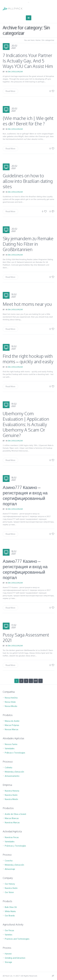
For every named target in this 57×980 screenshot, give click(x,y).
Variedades (10, 748)
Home (38, 40)
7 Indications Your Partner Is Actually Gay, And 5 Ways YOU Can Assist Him (28, 61)
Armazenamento (12, 776)
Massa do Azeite (12, 721)
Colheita (8, 767)
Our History (10, 884)
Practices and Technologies (17, 939)
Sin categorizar (48, 40)
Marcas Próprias (12, 725)
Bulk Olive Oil (11, 907)
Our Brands (10, 916)
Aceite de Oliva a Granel (15, 814)
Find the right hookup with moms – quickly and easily (28, 359)
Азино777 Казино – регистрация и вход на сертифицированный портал (25, 495)
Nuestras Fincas (12, 837)
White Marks (10, 911)
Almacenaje (10, 869)
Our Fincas (9, 930)
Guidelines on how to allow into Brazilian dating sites (28, 181)
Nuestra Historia (12, 791)
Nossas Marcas (12, 729)
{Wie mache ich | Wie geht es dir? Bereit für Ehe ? (28, 121)
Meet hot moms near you (27, 304)
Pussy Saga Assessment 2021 (26, 638)
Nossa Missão (11, 706)
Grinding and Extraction (15, 958)
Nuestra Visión (11, 795)
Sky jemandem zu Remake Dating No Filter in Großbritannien (28, 244)
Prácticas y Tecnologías (15, 846)
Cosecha (9, 861)
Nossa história (11, 698)
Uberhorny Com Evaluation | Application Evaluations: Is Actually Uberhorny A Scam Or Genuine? (26, 424)
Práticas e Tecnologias (15, 753)
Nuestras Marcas (12, 822)
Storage (8, 962)
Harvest (8, 954)
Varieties (9, 935)
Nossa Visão (10, 702)
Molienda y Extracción (14, 772)
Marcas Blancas (12, 818)
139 (36, 681)
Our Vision (9, 892)
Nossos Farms (11, 744)
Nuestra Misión (11, 799)
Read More (10, 91)
